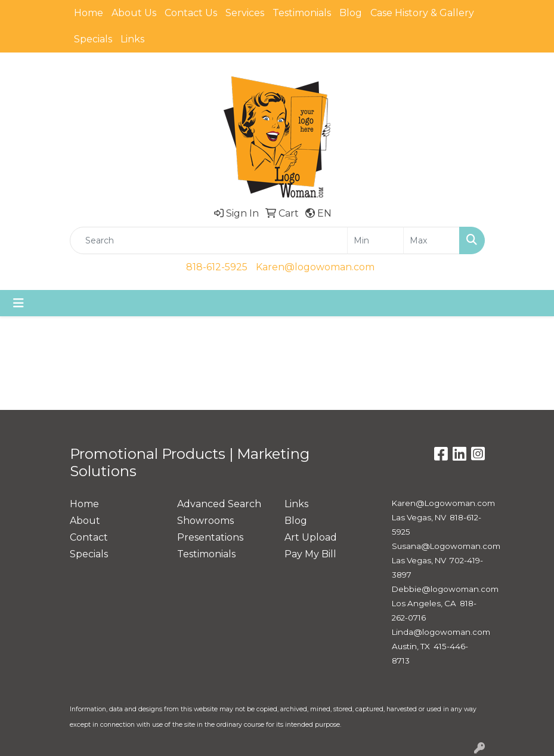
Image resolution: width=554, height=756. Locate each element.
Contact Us (191, 13)
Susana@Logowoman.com (446, 546)
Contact (89, 537)
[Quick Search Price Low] (375, 240)
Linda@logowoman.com (441, 632)
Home (89, 13)
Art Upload (311, 537)
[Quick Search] (209, 240)
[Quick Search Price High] (431, 240)
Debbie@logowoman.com (445, 589)
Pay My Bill (310, 554)
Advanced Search (219, 504)
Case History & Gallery (422, 13)
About (85, 521)
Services (245, 13)
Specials (93, 39)
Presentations (210, 537)
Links (132, 39)
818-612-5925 (217, 267)
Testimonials (302, 13)
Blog (351, 13)
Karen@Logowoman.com (443, 503)
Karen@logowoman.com (315, 267)
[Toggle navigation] (18, 303)
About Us (134, 13)
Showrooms (205, 521)
